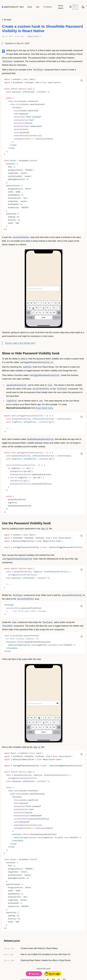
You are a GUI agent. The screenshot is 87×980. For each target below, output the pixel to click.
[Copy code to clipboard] (82, 80)
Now (38, 7)
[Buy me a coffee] (53, 974)
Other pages (61, 7)
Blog (30, 7)
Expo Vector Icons (45, 408)
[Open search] (74, 7)
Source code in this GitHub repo (20, 343)
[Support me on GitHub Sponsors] (34, 974)
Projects (48, 7)
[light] (83, 7)
